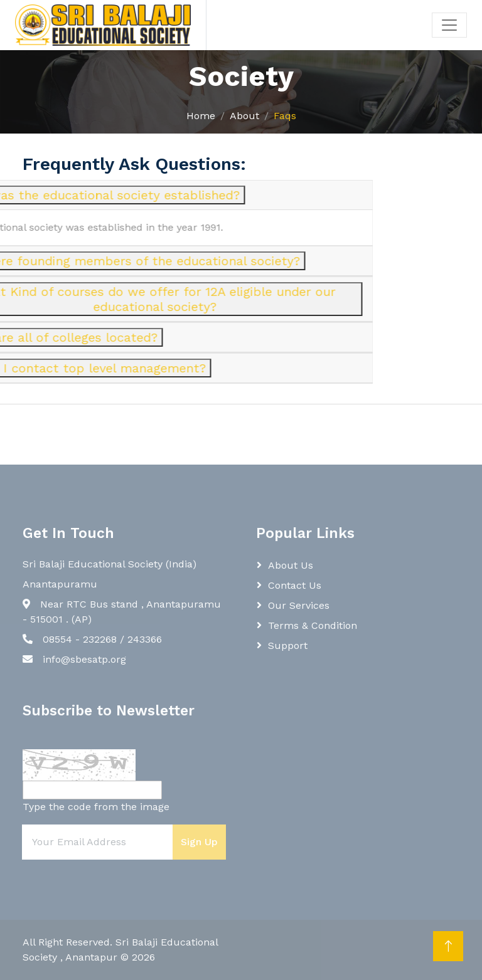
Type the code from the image (96, 807)
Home (201, 116)
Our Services (299, 605)
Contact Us (295, 585)
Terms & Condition (313, 625)
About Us (291, 565)
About (244, 116)
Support (288, 645)
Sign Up (199, 842)
